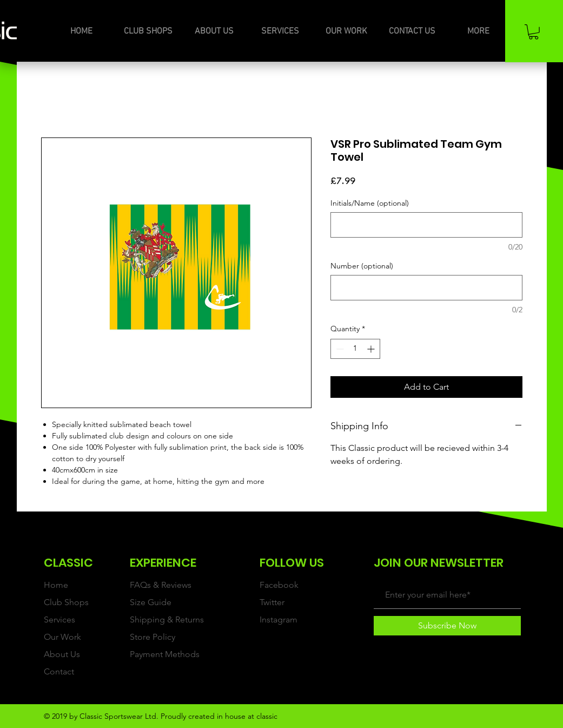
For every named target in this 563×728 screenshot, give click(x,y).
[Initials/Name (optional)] (426, 225)
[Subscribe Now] (447, 626)
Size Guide (151, 602)
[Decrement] (339, 349)
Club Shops (66, 602)
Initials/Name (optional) (370, 203)
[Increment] (372, 349)
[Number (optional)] (426, 288)
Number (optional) (362, 266)
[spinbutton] (355, 349)
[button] (534, 32)
